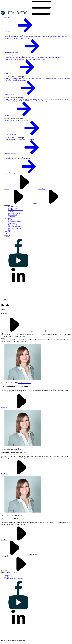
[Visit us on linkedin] (18, 281)
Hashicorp (22, 32)
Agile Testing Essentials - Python (49, 99)
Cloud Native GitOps (19, 80)
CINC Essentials (29, 57)
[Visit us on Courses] (7, 17)
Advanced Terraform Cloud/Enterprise (30, 37)
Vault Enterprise (14, 38)
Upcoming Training (14, 213)
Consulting (11, 217)
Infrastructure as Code (15, 222)
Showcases (50, 203)
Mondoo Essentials (10, 120)
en (5, 299)
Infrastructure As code (25, 53)
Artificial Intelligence (25, 135)
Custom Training (24, 173)
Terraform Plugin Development (51, 37)
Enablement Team (14, 207)
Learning (22, 189)
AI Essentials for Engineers (26, 139)
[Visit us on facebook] (18, 253)
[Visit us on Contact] (7, 237)
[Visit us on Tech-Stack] (8, 218)
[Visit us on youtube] (18, 267)
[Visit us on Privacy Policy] (9, 575)
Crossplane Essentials (11, 159)
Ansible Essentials (10, 57)
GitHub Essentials (34, 99)
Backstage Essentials (24, 159)
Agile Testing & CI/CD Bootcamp (25, 101)
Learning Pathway (14, 208)
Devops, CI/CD (23, 94)
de (5, 301)
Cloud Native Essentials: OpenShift (52, 78)
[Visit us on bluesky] (18, 296)
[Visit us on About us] (7, 235)
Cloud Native (23, 74)
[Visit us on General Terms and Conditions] (14, 579)
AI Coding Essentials (11, 139)
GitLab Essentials (23, 99)
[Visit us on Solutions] (7, 205)
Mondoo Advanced (22, 120)
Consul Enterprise (25, 38)
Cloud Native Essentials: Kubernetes (30, 78)
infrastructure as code (24, 383)
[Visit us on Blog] (6, 233)
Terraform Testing (39, 59)
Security (21, 115)
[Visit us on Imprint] (7, 577)
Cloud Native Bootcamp (12, 78)
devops (20, 449)
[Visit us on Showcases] (8, 232)
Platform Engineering (25, 154)
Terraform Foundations (11, 37)
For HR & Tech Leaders (15, 210)
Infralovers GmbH (11, 572)
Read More (18, 408)
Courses (11, 212)
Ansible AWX (20, 57)
